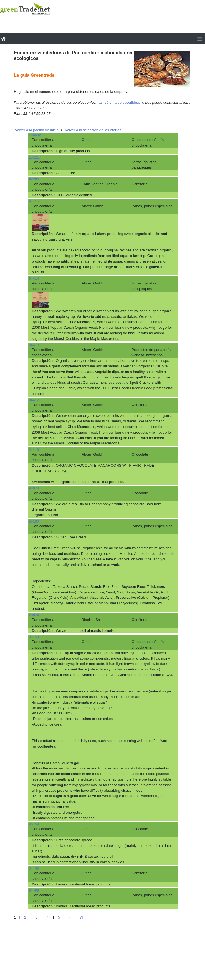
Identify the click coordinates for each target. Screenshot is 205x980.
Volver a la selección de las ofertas (93, 130)
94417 (34, 400)
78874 (34, 615)
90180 (34, 521)
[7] (81, 917)
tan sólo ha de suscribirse (119, 102)
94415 (34, 201)
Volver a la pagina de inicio (37, 130)
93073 (34, 488)
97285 (34, 179)
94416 (34, 450)
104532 (35, 135)
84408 (34, 890)
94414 (34, 279)
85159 (34, 637)
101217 (35, 157)
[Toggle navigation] (200, 39)
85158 (34, 824)
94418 (34, 345)
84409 (34, 868)
